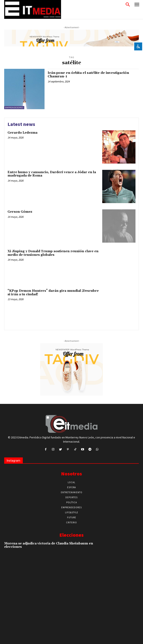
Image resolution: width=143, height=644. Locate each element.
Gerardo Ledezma (22, 133)
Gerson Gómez (20, 212)
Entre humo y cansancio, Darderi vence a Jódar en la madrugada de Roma (52, 174)
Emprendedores (14, 108)
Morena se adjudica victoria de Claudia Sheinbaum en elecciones (49, 545)
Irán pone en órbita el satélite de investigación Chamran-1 (88, 75)
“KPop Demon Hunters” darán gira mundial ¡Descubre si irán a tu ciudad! (53, 293)
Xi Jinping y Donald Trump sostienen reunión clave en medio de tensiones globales (53, 253)
